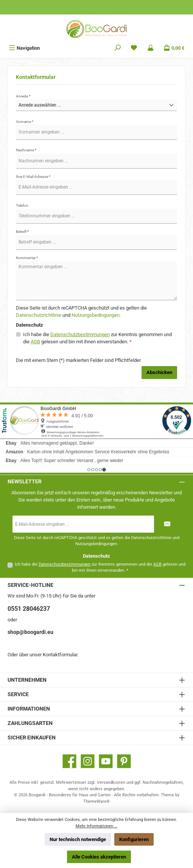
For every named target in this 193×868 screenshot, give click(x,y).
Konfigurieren (134, 839)
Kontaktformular (60, 655)
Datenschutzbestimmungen (80, 334)
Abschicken (159, 372)
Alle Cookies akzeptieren (99, 857)
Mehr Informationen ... (97, 826)
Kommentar (27, 258)
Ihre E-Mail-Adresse (33, 177)
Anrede (23, 96)
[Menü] (24, 48)
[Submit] (167, 524)
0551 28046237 (29, 609)
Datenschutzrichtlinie (39, 315)
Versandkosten (111, 782)
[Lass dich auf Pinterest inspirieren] (124, 761)
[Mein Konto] (151, 48)
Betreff (22, 232)
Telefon (22, 205)
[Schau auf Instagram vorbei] (88, 761)
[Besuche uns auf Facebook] (69, 761)
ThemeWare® (96, 801)
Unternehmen (27, 680)
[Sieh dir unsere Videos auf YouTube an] (106, 761)
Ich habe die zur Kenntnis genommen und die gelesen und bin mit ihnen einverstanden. (97, 338)
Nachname (26, 150)
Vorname (25, 122)
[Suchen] (118, 48)
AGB (35, 342)
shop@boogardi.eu (30, 632)
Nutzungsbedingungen (96, 315)
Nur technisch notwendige (78, 839)
